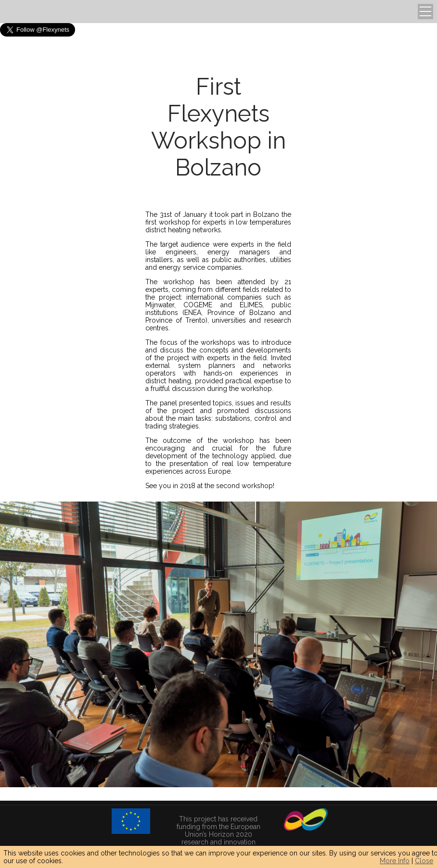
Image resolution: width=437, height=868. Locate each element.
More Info (395, 861)
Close (424, 861)
